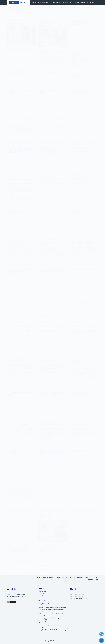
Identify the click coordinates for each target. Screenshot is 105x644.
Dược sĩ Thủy (42, 592)
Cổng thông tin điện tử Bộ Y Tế (79, 598)
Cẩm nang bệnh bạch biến (77, 594)
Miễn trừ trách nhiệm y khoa (46, 594)
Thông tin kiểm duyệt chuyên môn (48, 596)
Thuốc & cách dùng (56, 3)
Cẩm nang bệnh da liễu (77, 596)
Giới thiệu (34, 3)
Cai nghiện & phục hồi (44, 3)
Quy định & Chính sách (80, 3)
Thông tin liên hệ (90, 3)
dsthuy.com (57, 641)
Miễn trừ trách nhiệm (93, 580)
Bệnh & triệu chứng (68, 3)
